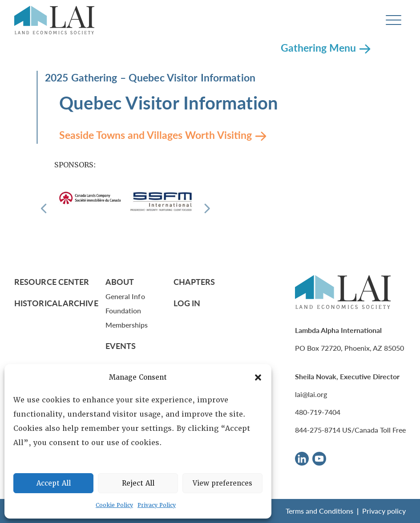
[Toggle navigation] (394, 20)
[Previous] (44, 209)
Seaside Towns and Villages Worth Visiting (155, 135)
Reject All (138, 483)
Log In (187, 303)
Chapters (194, 282)
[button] (258, 377)
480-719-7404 (318, 412)
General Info (125, 296)
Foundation (123, 310)
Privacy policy (384, 511)
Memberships (127, 325)
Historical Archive (56, 303)
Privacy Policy (157, 505)
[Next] (207, 209)
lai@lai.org (311, 394)
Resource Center (52, 282)
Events (121, 346)
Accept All (54, 483)
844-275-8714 (318, 430)
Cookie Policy (114, 505)
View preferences (222, 483)
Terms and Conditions (319, 511)
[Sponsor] (90, 198)
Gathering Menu (318, 47)
